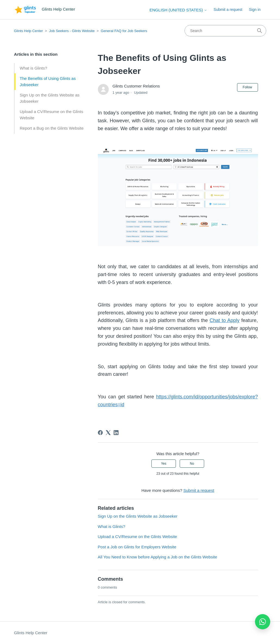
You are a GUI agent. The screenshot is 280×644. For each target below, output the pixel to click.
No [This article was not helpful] (192, 464)
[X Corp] (108, 433)
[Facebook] (100, 433)
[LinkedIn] (116, 433)
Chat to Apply (225, 320)
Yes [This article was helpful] (164, 464)
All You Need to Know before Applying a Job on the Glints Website (158, 557)
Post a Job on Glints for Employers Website (137, 547)
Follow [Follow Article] (248, 87)
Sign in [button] (255, 10)
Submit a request (228, 10)
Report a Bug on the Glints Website (52, 128)
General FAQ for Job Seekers (124, 31)
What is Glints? (34, 68)
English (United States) (178, 10)
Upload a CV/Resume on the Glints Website (52, 115)
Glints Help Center (29, 31)
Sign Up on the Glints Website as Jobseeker (50, 98)
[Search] (225, 31)
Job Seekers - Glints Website (72, 31)
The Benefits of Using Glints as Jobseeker (48, 82)
